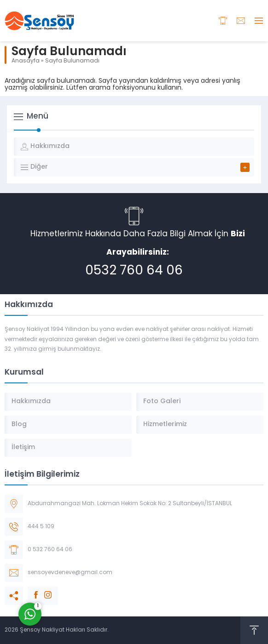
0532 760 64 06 (134, 271)
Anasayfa (26, 61)
